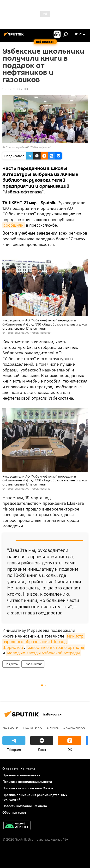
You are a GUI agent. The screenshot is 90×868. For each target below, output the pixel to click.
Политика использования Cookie (28, 788)
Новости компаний (17, 806)
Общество (11, 664)
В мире (53, 728)
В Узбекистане (33, 664)
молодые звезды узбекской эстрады (44, 653)
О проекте (10, 769)
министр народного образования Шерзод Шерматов (44, 642)
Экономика (74, 728)
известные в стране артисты (56, 647)
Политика (33, 728)
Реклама (40, 806)
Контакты (28, 769)
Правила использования (21, 775)
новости (10, 728)
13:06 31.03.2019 (15, 89)
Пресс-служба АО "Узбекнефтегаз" (29, 147)
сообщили (14, 225)
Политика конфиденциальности (27, 782)
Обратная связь (14, 812)
